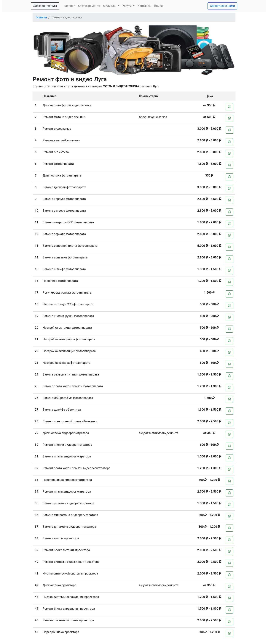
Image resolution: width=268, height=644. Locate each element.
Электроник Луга (45, 6)
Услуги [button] (127, 6)
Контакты (144, 6)
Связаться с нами (222, 6)
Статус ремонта (89, 6)
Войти (158, 6)
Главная (70, 6)
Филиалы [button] (110, 6)
